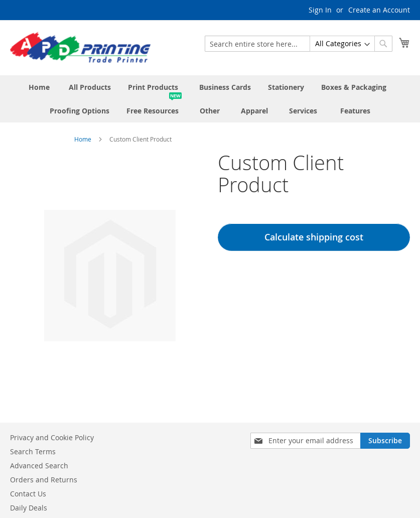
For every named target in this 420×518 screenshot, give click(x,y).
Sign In (320, 10)
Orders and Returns (44, 480)
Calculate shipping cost (314, 237)
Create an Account (379, 10)
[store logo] (80, 47)
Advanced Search (39, 466)
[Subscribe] (385, 441)
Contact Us (28, 494)
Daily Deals (29, 508)
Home (83, 139)
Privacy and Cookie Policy (52, 437)
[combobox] (299, 44)
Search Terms (33, 451)
